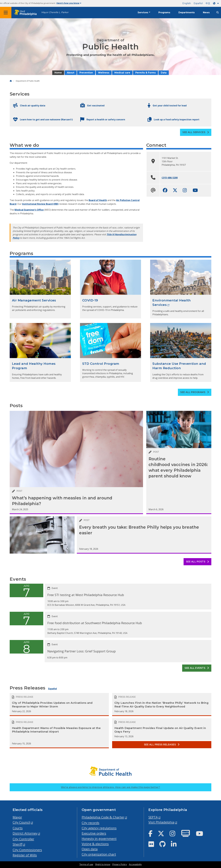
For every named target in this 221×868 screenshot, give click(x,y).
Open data (90, 849)
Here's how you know (69, 3)
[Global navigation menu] (6, 13)
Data (164, 73)
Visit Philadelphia (161, 822)
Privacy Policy (120, 864)
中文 (208, 3)
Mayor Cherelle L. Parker (55, 12)
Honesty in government (99, 839)
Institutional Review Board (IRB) (40, 204)
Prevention (86, 73)
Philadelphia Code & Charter (103, 817)
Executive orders (94, 833)
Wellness (104, 73)
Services (143, 12)
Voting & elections (95, 844)
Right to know (103, 864)
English (187, 3)
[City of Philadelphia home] (26, 13)
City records (91, 823)
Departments (187, 12)
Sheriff (18, 844)
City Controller (23, 839)
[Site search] (218, 12)
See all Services (196, 132)
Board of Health (98, 200)
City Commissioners (27, 850)
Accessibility (135, 864)
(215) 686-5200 (170, 178)
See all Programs (195, 392)
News (206, 12)
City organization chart (99, 854)
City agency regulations (99, 828)
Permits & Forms (146, 73)
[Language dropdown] (216, 3)
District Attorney (25, 833)
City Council (21, 822)
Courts (18, 828)
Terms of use (86, 864)
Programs (164, 12)
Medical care (122, 73)
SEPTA (153, 817)
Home (58, 73)
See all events (197, 668)
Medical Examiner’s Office (29, 210)
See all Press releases (162, 745)
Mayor (17, 817)
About (71, 73)
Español (198, 3)
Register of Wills (25, 855)
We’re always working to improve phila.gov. (110, 787)
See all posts (197, 562)
